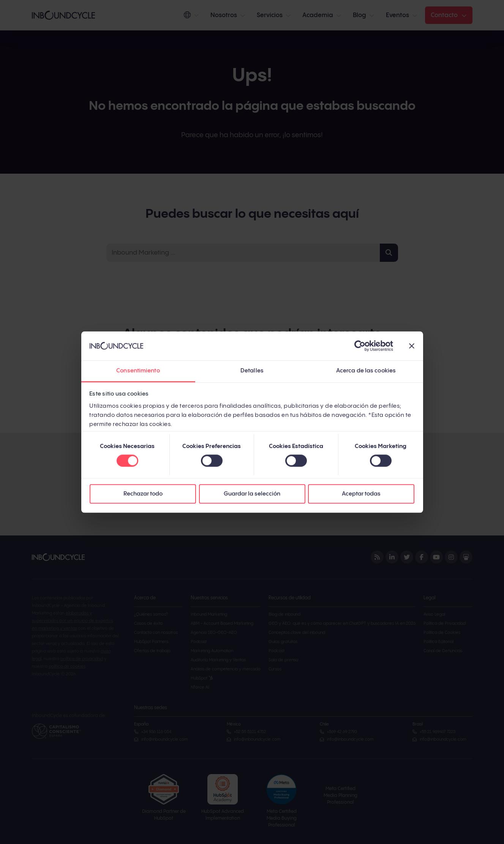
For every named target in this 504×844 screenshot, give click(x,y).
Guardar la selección (252, 494)
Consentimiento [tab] (138, 371)
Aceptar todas (361, 494)
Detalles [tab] (252, 371)
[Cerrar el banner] (412, 346)
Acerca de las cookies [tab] (366, 371)
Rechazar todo (143, 494)
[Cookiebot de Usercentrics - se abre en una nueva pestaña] (360, 346)
